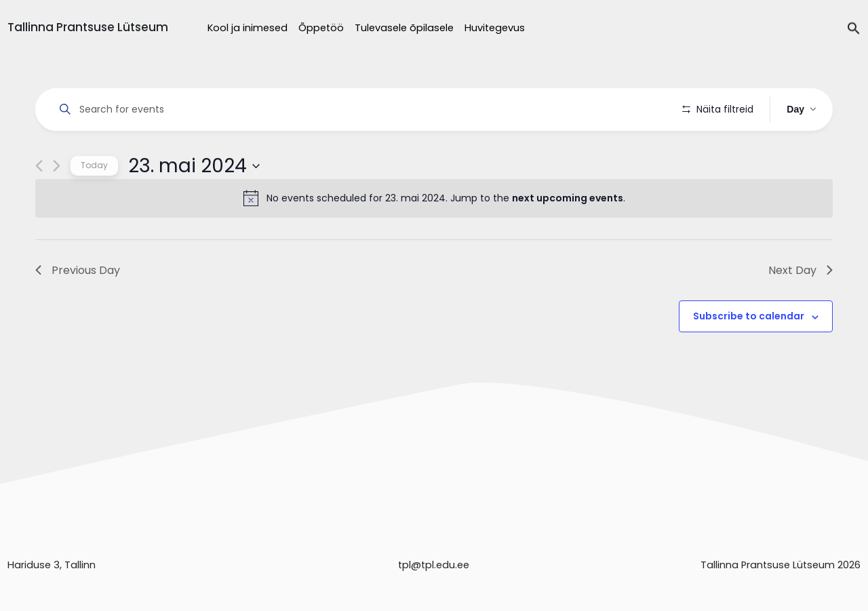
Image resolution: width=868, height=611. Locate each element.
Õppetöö (321, 28)
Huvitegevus (495, 28)
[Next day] (57, 204)
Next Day (801, 308)
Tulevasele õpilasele (404, 28)
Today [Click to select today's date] (94, 204)
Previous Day (78, 308)
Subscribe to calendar (749, 355)
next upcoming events (568, 237)
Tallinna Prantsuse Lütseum (88, 27)
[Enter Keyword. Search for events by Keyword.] (361, 110)
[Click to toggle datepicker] (194, 204)
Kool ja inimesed (248, 28)
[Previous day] (39, 204)
